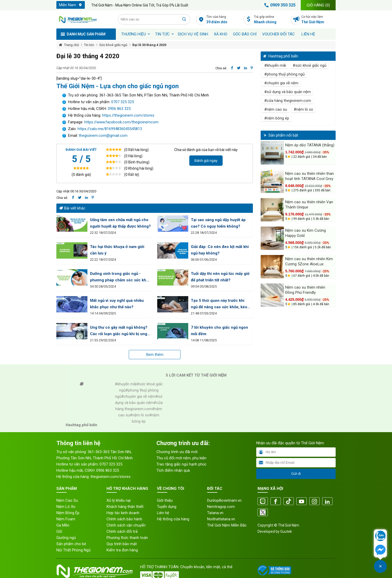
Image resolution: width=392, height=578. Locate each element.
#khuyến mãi (275, 65)
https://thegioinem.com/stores (128, 115)
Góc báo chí (245, 34)
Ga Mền (63, 525)
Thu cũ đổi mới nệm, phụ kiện (181, 458)
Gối (59, 531)
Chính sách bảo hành (124, 519)
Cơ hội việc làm (318, 20)
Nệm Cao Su (67, 500)
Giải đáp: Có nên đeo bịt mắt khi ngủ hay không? (220, 250)
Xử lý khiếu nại (119, 500)
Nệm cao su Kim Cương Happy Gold (306, 233)
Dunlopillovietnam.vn (224, 500)
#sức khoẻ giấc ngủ (310, 65)
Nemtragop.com (221, 507)
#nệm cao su (276, 109)
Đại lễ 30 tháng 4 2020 (149, 45)
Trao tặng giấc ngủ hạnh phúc (182, 464)
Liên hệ (308, 34)
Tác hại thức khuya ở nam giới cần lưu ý (117, 250)
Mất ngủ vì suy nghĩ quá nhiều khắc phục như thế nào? (117, 304)
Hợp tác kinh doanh (123, 513)
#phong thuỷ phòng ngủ (284, 74)
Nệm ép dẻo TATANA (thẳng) (310, 145)
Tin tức (162, 34)
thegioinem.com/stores (111, 477)
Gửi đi (296, 474)
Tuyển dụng (167, 507)
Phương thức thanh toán (127, 538)
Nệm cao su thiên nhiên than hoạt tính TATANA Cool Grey (310, 176)
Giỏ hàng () (318, 5)
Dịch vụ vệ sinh (193, 34)
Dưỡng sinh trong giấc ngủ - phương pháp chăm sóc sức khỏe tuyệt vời (120, 277)
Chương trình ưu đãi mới (177, 452)
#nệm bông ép (277, 118)
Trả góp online (271, 20)
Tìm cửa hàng (224, 20)
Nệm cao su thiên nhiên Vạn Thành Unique (309, 205)
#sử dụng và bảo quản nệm (288, 92)
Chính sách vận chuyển (126, 525)
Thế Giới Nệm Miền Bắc (227, 525)
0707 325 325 (123, 102)
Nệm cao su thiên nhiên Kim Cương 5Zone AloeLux (309, 261)
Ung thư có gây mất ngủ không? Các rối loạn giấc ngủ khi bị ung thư (119, 331)
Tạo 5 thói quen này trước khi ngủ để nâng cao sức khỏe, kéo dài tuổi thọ (219, 304)
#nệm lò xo (303, 109)
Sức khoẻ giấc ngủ (113, 45)
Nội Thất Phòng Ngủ (73, 550)
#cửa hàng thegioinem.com (288, 101)
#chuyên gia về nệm (281, 83)
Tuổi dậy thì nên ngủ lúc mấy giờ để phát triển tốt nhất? (220, 277)
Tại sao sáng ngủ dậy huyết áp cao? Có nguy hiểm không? (218, 223)
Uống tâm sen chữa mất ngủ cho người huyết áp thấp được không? (120, 223)
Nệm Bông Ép (68, 513)
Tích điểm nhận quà (173, 470)
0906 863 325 (119, 109)
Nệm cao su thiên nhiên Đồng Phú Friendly (305, 290)
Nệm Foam (66, 519)
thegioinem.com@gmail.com (103, 136)
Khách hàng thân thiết (125, 507)
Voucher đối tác (278, 34)
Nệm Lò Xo (66, 507)
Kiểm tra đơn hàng (122, 550)
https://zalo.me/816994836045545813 (109, 129)
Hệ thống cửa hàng (173, 519)
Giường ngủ (66, 538)
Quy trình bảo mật (122, 544)
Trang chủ (71, 45)
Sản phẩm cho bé (71, 544)
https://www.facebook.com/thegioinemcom (121, 122)
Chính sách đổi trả (122, 531)
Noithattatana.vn (221, 519)
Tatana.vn (215, 513)
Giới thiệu (165, 500)
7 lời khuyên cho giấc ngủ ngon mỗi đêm (219, 331)
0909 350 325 (279, 5)
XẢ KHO (221, 34)
